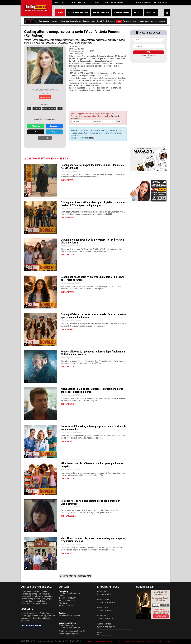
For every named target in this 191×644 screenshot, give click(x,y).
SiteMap (159, 641)
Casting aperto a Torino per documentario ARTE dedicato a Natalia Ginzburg (92, 166)
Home (57, 2)
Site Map (167, 641)
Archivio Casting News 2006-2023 (75, 576)
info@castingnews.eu (163, 2)
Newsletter (83, 2)
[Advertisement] (93, 99)
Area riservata (100, 641)
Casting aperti (122, 12)
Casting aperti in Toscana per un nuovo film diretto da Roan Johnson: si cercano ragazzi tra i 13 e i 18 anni (73, 21)
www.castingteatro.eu (106, 619)
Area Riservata (117, 2)
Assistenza (95, 2)
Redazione (64, 591)
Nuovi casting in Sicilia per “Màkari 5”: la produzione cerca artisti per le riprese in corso (92, 390)
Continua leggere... (68, 180)
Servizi (64, 2)
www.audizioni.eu (105, 635)
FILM (123, 21)
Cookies (118, 641)
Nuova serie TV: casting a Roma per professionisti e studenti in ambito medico (93, 428)
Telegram (54, 132)
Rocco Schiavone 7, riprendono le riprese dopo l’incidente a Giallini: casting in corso (93, 353)
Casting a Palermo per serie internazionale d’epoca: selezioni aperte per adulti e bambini (93, 316)
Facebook (54, 126)
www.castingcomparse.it (107, 627)
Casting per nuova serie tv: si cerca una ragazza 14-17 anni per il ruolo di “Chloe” (92, 278)
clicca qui (91, 138)
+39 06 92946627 (144, 2)
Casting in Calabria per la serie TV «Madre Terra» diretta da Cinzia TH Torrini (92, 241)
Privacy (110, 641)
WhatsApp (36, 126)
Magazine (151, 12)
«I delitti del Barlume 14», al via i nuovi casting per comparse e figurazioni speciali (93, 540)
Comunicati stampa (67, 623)
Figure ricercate (101, 12)
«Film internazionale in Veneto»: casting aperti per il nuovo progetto (92, 465)
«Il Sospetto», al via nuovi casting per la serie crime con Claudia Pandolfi (91, 502)
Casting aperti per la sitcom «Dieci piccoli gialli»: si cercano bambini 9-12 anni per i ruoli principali (93, 204)
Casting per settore (78, 12)
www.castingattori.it (106, 610)
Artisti (138, 12)
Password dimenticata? (149, 55)
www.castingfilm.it (105, 594)
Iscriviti (73, 2)
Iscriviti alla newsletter (32, 625)
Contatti (105, 2)
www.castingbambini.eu (107, 602)
